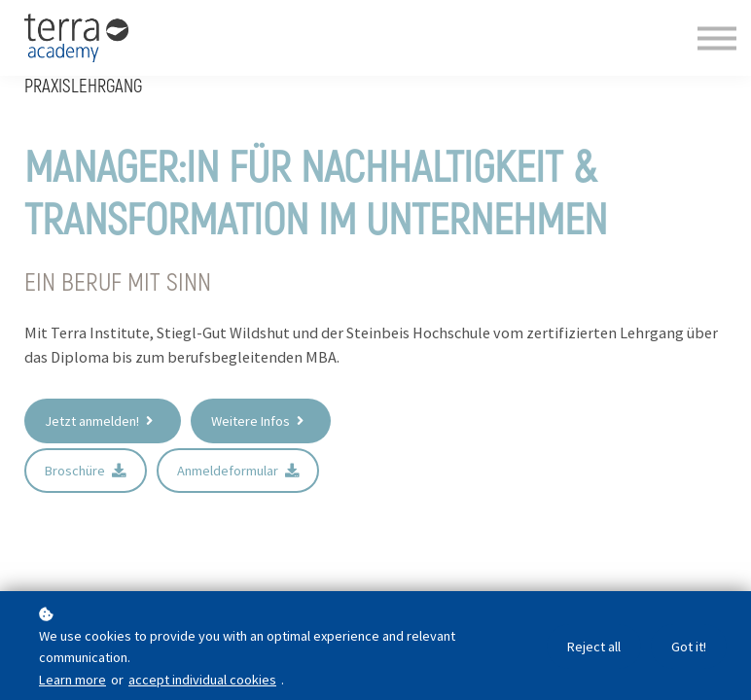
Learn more (72, 680)
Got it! (687, 647)
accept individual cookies (202, 680)
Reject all (589, 647)
